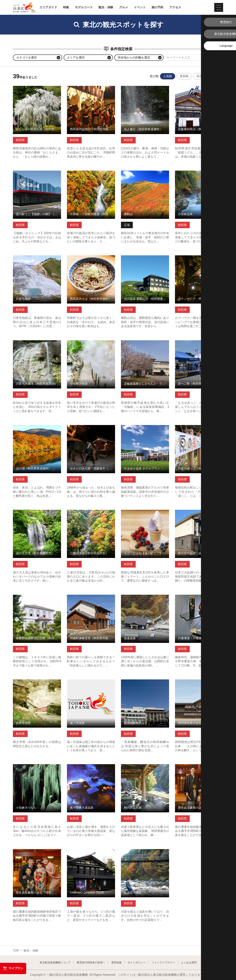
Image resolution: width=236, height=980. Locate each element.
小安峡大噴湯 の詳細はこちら (86, 342)
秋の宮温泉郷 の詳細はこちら (140, 766)
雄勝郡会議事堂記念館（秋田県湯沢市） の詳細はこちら (37, 598)
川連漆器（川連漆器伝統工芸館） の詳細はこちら (199, 598)
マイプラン (13, 968)
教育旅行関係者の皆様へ (91, 962)
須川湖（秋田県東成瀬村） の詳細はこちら (37, 429)
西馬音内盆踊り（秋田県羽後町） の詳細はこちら (91, 89)
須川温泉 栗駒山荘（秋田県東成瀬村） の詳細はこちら (145, 259)
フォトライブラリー (163, 962)
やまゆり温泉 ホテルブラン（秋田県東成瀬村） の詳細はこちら (145, 429)
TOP (16, 951)
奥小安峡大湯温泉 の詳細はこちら (89, 766)
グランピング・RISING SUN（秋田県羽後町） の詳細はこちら (199, 259)
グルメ (124, 7)
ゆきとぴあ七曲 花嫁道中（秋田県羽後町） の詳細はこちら (91, 429)
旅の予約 (157, 7)
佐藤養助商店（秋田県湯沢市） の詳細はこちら (199, 89)
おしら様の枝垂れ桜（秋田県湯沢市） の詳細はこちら (37, 89)
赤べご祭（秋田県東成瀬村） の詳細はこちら (199, 344)
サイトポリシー (137, 962)
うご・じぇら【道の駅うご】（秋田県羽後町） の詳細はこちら (145, 513)
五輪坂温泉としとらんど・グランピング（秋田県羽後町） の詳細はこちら (145, 346)
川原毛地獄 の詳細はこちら (31, 257)
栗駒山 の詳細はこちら (136, 172)
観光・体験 (106, 7)
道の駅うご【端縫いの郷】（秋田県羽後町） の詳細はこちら (37, 174)
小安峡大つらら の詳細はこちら (34, 766)
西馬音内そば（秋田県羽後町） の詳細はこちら (91, 259)
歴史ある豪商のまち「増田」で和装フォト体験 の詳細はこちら (199, 768)
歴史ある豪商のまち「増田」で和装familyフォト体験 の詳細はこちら (37, 853)
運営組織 (116, 962)
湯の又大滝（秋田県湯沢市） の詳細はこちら (37, 513)
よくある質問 (189, 962)
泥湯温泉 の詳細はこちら (138, 596)
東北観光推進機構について (55, 962)
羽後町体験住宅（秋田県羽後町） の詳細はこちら (91, 598)
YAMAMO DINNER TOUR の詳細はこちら (91, 853)
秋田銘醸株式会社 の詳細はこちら (143, 681)
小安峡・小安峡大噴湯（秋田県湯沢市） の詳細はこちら (91, 174)
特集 (66, 7)
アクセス (175, 7)
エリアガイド (48, 7)
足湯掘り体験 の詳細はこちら (140, 851)
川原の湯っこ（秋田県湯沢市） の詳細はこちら (199, 429)
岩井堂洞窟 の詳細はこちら (31, 681)
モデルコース (84, 7)
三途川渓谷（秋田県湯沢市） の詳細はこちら (91, 513)
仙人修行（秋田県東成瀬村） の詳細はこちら (145, 89)
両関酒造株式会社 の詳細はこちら (197, 681)
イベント (140, 7)
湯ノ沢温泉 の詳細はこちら (85, 681)
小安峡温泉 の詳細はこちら (193, 172)
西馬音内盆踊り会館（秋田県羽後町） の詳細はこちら (199, 513)
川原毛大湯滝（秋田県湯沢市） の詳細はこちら (37, 344)
